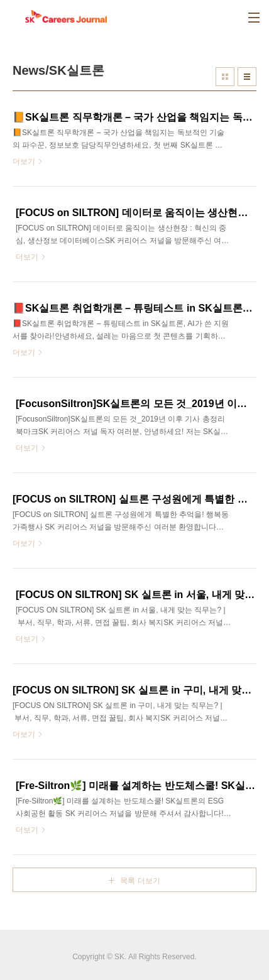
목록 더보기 (140, 881)
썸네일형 (225, 77)
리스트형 (247, 77)
